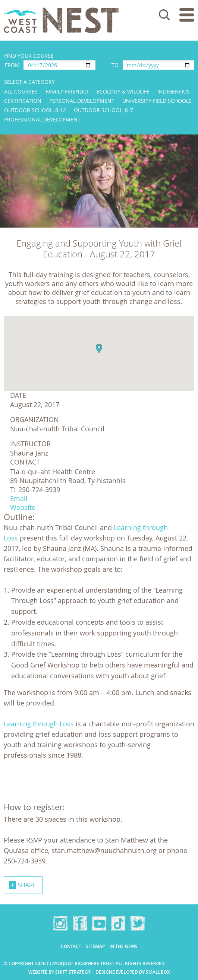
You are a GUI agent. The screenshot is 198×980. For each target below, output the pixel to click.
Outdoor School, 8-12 (35, 110)
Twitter (138, 923)
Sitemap (95, 946)
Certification (23, 101)
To (115, 65)
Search (164, 15)
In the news (123, 946)
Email (19, 498)
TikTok (118, 923)
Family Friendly (67, 91)
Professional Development (42, 119)
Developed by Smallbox (141, 972)
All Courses (21, 91)
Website (23, 507)
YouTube (99, 923)
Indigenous (174, 91)
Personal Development (82, 101)
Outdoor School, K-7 (103, 110)
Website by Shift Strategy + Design (70, 972)
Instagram (60, 923)
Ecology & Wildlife (123, 91)
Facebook (80, 923)
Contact (71, 946)
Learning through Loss (39, 724)
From (12, 65)
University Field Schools (157, 101)
